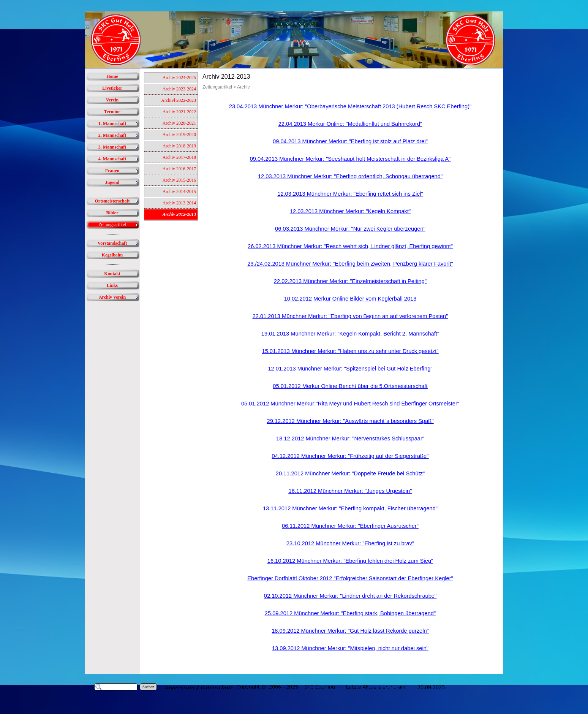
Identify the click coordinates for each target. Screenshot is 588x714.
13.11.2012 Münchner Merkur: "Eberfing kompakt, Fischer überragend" (350, 508)
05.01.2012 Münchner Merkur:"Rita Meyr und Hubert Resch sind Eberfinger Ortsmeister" (350, 404)
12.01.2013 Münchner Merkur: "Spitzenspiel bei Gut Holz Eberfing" (350, 369)
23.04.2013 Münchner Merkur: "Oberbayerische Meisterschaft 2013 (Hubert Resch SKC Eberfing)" (350, 106)
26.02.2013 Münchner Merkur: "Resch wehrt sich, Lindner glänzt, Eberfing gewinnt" (350, 246)
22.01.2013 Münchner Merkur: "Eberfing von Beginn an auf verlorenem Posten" (350, 316)
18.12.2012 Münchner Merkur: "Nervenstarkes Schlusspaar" (350, 439)
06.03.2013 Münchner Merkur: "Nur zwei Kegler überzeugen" (350, 229)
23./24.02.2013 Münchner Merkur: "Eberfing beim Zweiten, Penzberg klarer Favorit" (350, 264)
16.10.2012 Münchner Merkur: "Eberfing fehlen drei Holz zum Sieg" (350, 561)
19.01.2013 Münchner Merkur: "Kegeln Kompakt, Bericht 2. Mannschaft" (350, 334)
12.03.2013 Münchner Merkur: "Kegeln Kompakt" (350, 211)
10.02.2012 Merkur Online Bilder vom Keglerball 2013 (350, 299)
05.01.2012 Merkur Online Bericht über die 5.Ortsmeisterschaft (350, 386)
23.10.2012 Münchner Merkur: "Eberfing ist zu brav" (350, 543)
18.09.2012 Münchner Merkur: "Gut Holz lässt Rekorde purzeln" (350, 631)
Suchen (148, 687)
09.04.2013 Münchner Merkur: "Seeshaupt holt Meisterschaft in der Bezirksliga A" (350, 159)
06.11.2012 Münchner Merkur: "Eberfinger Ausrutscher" (350, 526)
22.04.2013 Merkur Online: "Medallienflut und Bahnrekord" (350, 124)
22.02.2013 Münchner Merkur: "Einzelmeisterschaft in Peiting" (350, 281)
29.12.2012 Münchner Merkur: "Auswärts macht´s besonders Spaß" (350, 421)
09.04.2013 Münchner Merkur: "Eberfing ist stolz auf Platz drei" (350, 141)
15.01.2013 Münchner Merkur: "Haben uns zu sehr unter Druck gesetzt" (350, 351)
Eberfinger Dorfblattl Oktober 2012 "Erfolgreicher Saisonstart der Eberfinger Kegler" (350, 578)
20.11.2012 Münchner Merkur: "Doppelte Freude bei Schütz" (350, 473)
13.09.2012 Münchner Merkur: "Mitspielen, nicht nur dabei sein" (350, 648)
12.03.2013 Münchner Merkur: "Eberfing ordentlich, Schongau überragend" (350, 176)
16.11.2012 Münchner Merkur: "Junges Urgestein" (350, 491)
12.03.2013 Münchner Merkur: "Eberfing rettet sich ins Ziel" (350, 194)
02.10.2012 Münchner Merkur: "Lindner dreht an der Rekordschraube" (350, 596)
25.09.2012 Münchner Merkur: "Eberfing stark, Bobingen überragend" (350, 613)
